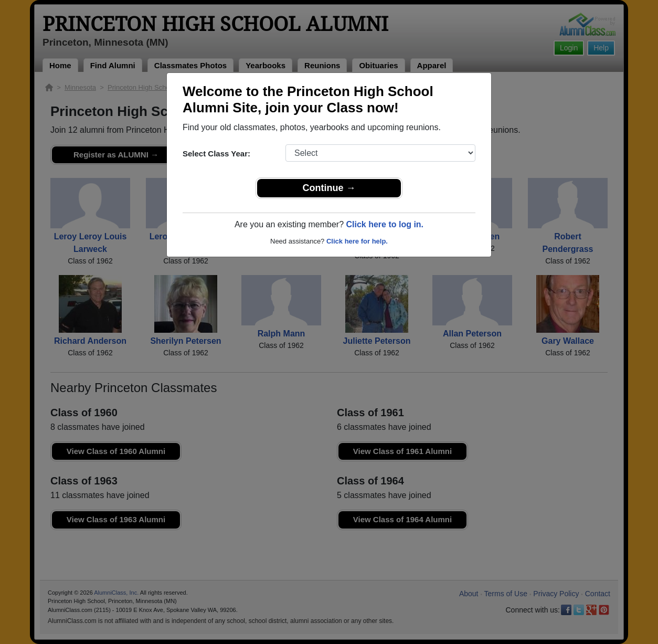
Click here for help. (357, 241)
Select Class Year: (216, 154)
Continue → (329, 188)
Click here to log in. (385, 224)
